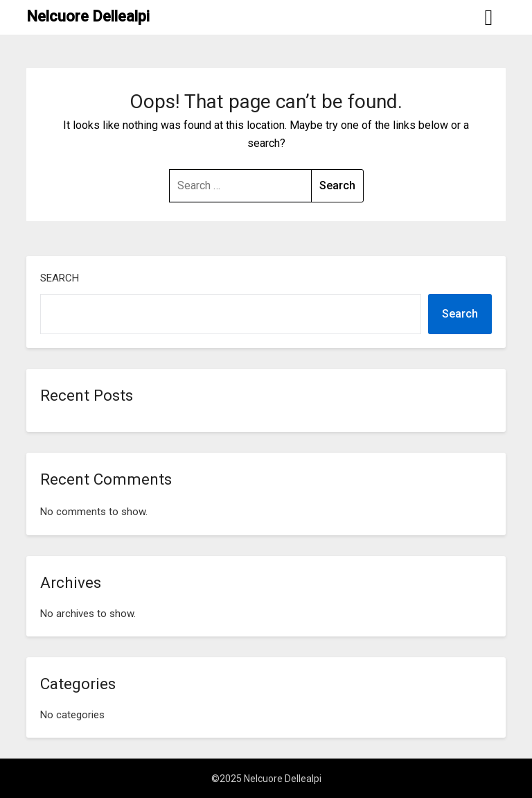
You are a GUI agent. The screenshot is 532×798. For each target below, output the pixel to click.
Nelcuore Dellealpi (88, 16)
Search (60, 278)
